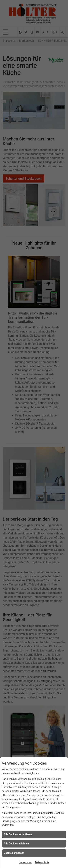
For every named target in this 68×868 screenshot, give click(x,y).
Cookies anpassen (14, 853)
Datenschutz (42, 862)
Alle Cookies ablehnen (16, 844)
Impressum (25, 862)
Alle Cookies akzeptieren (18, 834)
